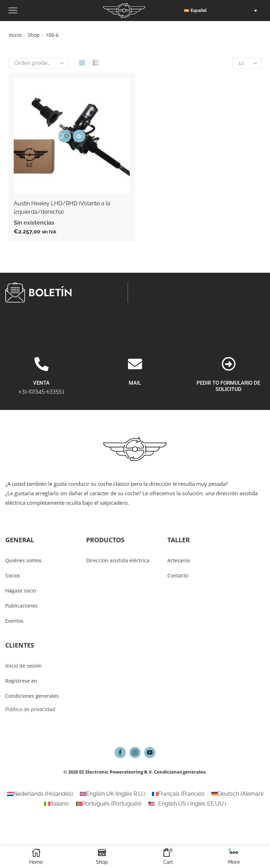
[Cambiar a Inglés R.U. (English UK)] (112, 794)
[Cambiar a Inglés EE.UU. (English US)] (187, 804)
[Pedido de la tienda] (38, 63)
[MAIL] (135, 402)
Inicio (15, 35)
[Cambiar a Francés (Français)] (178, 794)
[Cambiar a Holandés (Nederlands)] (40, 794)
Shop (34, 35)
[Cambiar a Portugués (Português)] (109, 804)
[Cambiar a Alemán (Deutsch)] (237, 794)
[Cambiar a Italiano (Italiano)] (56, 804)
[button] (222, 11)
